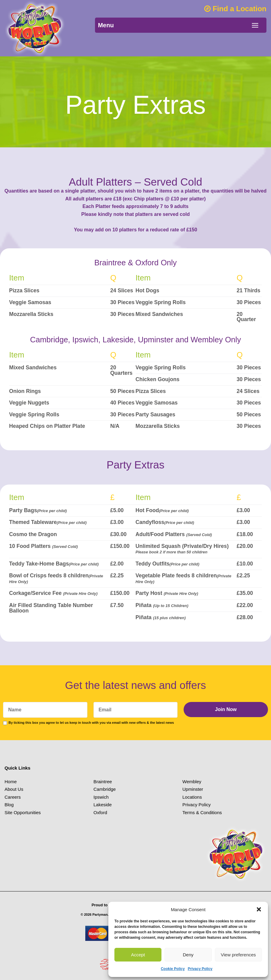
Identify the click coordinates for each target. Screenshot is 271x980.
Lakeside (103, 805)
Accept (138, 955)
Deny (188, 955)
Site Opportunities (23, 812)
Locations (192, 797)
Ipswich (101, 797)
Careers (13, 797)
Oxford (100, 812)
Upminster (193, 789)
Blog (9, 805)
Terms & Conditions (202, 812)
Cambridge (105, 789)
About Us (14, 789)
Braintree (103, 782)
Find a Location (235, 9)
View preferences (239, 955)
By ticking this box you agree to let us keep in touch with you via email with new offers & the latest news (91, 723)
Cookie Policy (173, 969)
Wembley (192, 782)
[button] (259, 909)
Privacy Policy (200, 969)
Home (11, 782)
